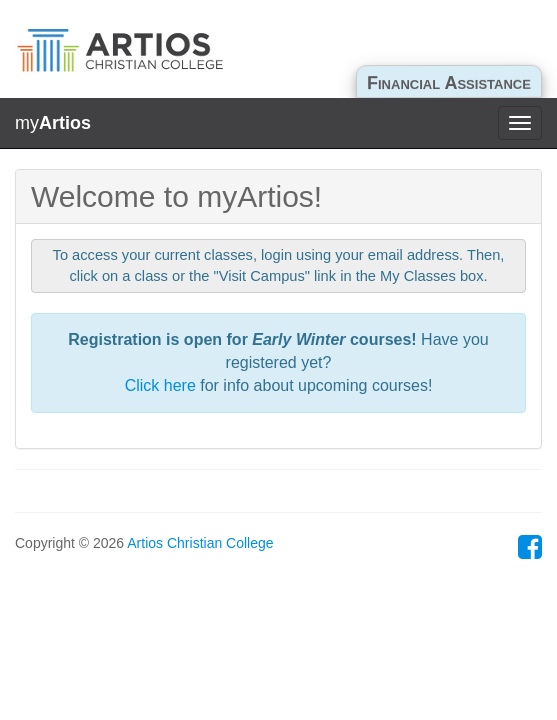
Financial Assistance (449, 83)
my (53, 123)
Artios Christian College (200, 543)
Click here (160, 385)
